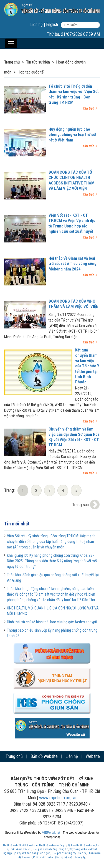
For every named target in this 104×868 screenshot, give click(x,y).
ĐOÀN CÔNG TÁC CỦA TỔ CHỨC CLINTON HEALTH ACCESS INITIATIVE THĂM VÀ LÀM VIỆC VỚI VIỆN (72, 180)
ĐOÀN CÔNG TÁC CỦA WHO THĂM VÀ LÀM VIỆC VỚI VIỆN (73, 304)
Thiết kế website (28, 845)
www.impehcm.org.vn (58, 798)
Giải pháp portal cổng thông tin (50, 849)
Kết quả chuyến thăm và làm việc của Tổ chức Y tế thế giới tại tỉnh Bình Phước (87, 366)
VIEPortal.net (51, 832)
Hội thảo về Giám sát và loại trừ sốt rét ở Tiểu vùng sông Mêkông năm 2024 (73, 264)
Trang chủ (14, 756)
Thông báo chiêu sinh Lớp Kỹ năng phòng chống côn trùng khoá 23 (52, 633)
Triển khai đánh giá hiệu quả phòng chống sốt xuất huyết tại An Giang (53, 578)
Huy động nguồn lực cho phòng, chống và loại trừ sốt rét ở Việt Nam (73, 135)
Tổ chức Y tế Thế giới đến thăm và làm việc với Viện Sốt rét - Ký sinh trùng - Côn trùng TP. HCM (74, 94)
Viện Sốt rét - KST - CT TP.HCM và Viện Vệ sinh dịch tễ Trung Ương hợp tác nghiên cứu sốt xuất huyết (73, 223)
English (52, 25)
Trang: (9, 490)
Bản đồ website (44, 756)
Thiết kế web (10, 845)
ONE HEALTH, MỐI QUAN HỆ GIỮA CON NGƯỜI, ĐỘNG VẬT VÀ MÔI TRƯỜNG (53, 611)
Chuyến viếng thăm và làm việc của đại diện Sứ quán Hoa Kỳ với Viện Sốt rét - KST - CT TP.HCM (74, 437)
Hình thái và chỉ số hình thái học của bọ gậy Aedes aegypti (52, 622)
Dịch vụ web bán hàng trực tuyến (32, 853)
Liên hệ (36, 25)
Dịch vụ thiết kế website (81, 845)
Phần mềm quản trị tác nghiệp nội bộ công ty (59, 857)
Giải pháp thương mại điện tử (69, 853)
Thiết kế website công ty (53, 845)
